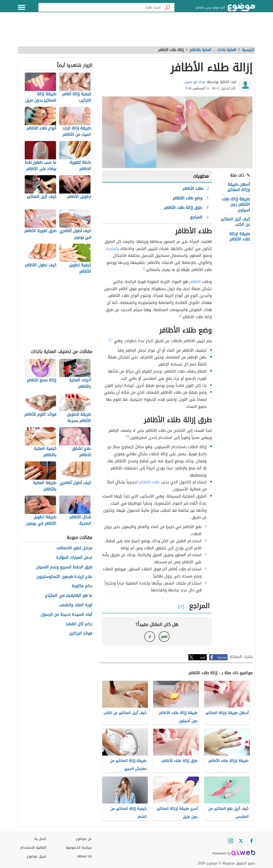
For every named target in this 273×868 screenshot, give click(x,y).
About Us (85, 856)
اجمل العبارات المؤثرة (74, 558)
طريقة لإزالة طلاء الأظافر (240, 236)
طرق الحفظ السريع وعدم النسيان (64, 567)
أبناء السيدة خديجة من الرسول (66, 615)
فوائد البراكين (81, 634)
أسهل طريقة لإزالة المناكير (239, 187)
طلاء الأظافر (149, 482)
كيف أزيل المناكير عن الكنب (235, 222)
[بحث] (168, 7)
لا (150, 636)
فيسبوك (222, 657)
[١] (144, 269)
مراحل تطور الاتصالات (74, 548)
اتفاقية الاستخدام (33, 848)
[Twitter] (241, 841)
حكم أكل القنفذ (79, 624)
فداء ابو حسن (195, 82)
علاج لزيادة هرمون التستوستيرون (64, 577)
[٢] (110, 340)
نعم (164, 636)
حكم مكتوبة (82, 586)
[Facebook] (251, 841)
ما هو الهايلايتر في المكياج (69, 596)
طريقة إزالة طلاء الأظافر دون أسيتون (236, 205)
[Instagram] (231, 841)
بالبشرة (113, 249)
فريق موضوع (37, 856)
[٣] (128, 436)
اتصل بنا (40, 839)
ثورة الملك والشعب (76, 605)
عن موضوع (84, 839)
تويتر (203, 657)
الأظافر (195, 282)
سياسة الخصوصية (79, 848)
